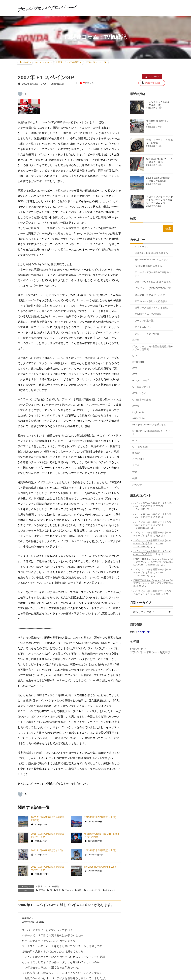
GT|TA (136, 406)
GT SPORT (138, 362)
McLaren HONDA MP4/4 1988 (100, 867)
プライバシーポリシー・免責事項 (150, 652)
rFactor (136, 453)
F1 (51, 890)
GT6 (135, 368)
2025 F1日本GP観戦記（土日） (101, 817)
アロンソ (69, 890)
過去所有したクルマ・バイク (150, 295)
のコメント (88, 83)
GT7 (135, 356)
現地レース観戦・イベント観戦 (151, 308)
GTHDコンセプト (142, 387)
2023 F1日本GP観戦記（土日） (101, 850)
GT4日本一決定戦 (142, 400)
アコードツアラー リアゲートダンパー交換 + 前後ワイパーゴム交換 (160, 200)
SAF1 (80, 890)
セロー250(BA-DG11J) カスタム (152, 259)
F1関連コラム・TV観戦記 (47, 886)
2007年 (42, 890)
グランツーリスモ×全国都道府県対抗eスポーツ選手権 (152, 348)
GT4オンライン (140, 393)
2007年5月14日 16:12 (33, 922)
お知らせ (137, 485)
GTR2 (135, 440)
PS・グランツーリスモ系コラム (149, 424)
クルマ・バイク (141, 246)
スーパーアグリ (94, 890)
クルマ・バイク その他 (147, 333)
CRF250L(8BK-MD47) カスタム (151, 253)
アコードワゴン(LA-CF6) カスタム (153, 282)
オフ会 (136, 465)
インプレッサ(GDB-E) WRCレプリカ (154, 288)
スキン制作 (138, 459)
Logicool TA (138, 412)
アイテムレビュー (144, 327)
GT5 (135, 374)
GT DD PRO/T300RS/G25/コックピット (152, 432)
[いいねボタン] (20, 94)
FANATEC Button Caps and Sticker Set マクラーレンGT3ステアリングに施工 (153, 560)
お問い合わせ (138, 649)
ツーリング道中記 (144, 321)
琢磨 (58, 890)
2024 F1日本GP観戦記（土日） (48, 850)
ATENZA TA (139, 418)
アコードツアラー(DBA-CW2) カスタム (153, 274)
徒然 (135, 478)
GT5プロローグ (140, 380)
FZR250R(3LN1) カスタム (148, 266)
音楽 (135, 472)
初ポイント (110, 890)
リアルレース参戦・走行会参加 (151, 301)
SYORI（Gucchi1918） (148, 565)
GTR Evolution (140, 447)
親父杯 (136, 340)
